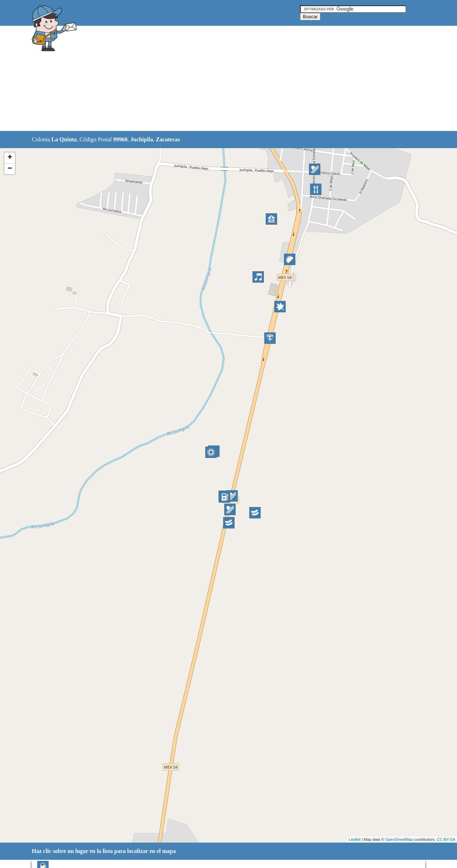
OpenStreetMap (399, 839)
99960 (121, 139)
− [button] (10, 169)
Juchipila (142, 139)
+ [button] (10, 158)
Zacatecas (168, 139)
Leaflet (355, 839)
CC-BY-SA (446, 839)
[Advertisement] (210, 79)
